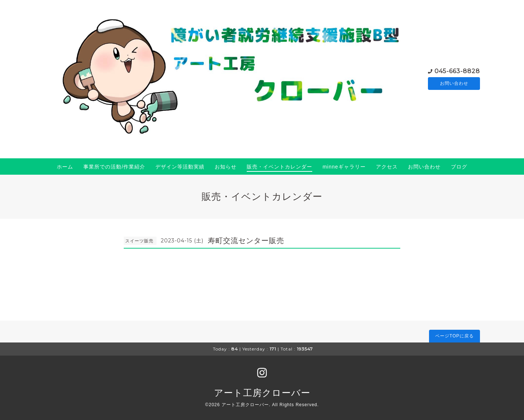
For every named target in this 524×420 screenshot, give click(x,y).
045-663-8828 (457, 70)
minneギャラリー (344, 167)
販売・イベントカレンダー (279, 167)
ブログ (459, 167)
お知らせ (226, 167)
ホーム (65, 167)
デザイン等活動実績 (180, 167)
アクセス (387, 167)
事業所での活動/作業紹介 (114, 167)
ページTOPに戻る (454, 336)
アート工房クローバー (262, 393)
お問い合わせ (454, 83)
